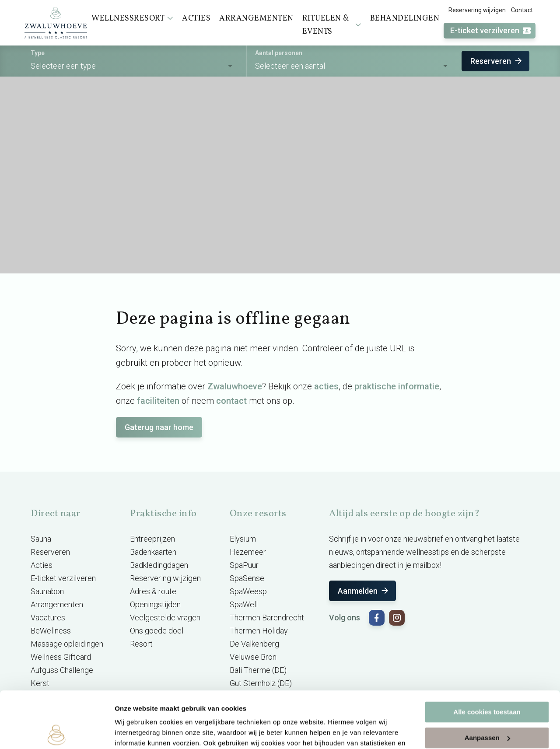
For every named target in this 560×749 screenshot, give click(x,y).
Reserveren (497, 61)
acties (326, 386)
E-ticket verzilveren (491, 31)
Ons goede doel (157, 631)
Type (38, 53)
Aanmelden (364, 591)
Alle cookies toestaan (487, 656)
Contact (522, 10)
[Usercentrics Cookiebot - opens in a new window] (57, 732)
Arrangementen (57, 604)
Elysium (243, 539)
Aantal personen (279, 53)
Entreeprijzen (152, 539)
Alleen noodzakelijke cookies (487, 707)
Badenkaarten (153, 552)
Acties (42, 565)
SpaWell (244, 604)
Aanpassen (487, 681)
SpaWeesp (248, 591)
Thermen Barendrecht (267, 618)
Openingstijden (155, 604)
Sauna (41, 539)
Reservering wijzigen (477, 10)
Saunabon (47, 591)
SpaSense (247, 578)
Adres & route (153, 591)
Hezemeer (248, 552)
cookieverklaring (205, 708)
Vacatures (48, 618)
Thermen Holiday (259, 631)
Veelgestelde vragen (165, 618)
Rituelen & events (332, 25)
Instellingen (133, 732)
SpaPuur (244, 565)
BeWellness (51, 631)
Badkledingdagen (159, 565)
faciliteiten (158, 401)
